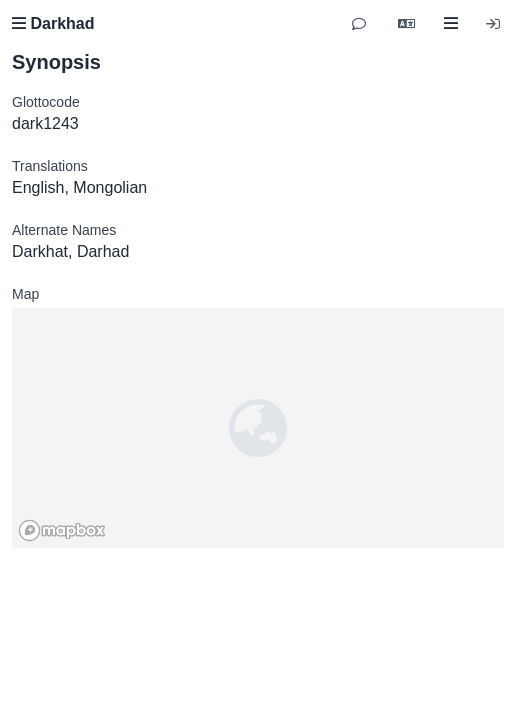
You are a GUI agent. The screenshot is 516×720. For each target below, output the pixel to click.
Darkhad (53, 23)
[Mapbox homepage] (62, 530)
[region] (258, 428)
